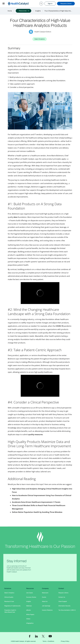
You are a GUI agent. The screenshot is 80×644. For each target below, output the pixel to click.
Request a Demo (66, 4)
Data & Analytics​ (9, 593)
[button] (4, 4)
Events (44, 597)
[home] (21, 4)
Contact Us (62, 597)
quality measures (35, 434)
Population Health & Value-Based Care (10, 611)
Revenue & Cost (9, 601)
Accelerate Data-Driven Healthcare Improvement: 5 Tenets (36, 502)
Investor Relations (47, 610)
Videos (28, 619)
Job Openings (46, 606)
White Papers (30, 615)
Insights (38, 11)
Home (10, 11)
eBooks (29, 610)
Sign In (50, 4)
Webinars (29, 606)
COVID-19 (59, 326)
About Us (45, 601)
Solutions (8, 588)
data (15, 217)
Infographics (30, 623)
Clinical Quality (9, 597)
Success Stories (31, 597)
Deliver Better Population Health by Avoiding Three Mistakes (37, 512)
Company (45, 588)
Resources (30, 588)
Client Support (63, 601)
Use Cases (30, 593)
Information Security (64, 606)
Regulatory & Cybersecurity (12, 606)
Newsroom (45, 593)
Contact (61, 588)
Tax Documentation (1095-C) (67, 610)
